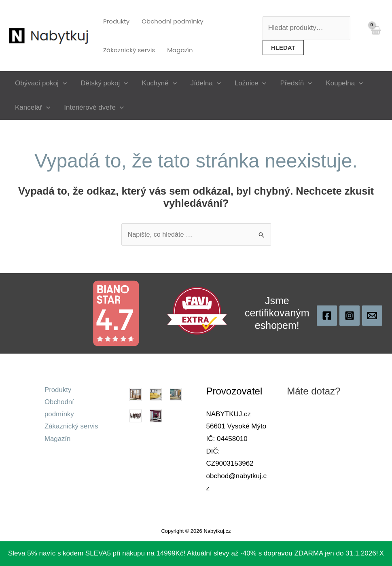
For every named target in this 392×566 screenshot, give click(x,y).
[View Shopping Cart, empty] (375, 35)
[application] (63, 83)
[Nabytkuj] (327, 316)
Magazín (58, 440)
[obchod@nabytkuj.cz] (372, 316)
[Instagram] (350, 316)
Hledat (283, 48)
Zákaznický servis (72, 427)
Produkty (58, 390)
